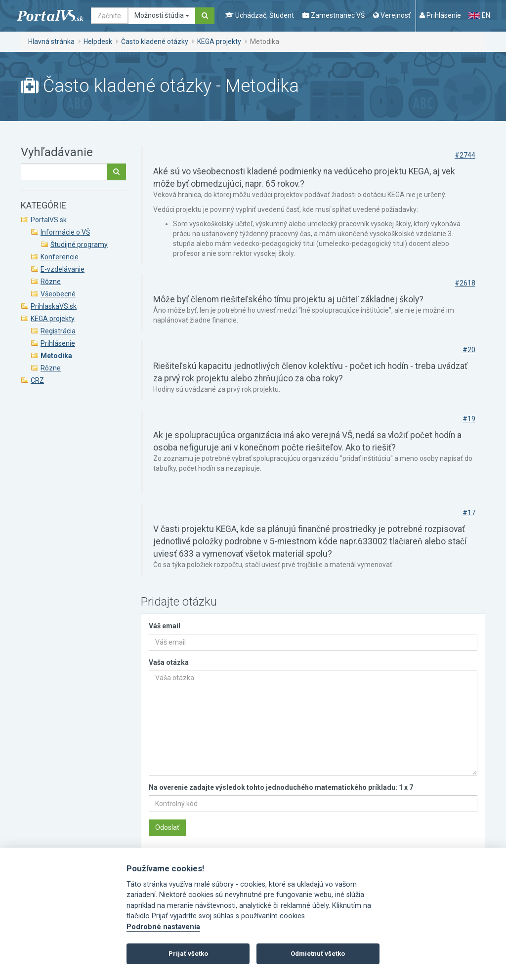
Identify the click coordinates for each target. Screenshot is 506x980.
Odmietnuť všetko (318, 954)
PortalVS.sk (49, 220)
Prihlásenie (58, 343)
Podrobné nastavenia (163, 927)
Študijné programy (79, 245)
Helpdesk (98, 41)
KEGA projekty (219, 41)
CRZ (37, 380)
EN (479, 15)
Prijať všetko (188, 954)
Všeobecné (58, 294)
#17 (469, 513)
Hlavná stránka (51, 41)
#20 (469, 350)
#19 (469, 419)
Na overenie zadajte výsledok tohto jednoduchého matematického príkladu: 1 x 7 (281, 787)
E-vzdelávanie (63, 269)
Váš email (165, 626)
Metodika (56, 356)
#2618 (465, 283)
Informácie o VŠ (65, 232)
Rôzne (51, 282)
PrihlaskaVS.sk (54, 306)
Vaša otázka (169, 662)
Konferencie (60, 257)
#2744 (465, 155)
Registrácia (58, 331)
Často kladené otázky (155, 41)
